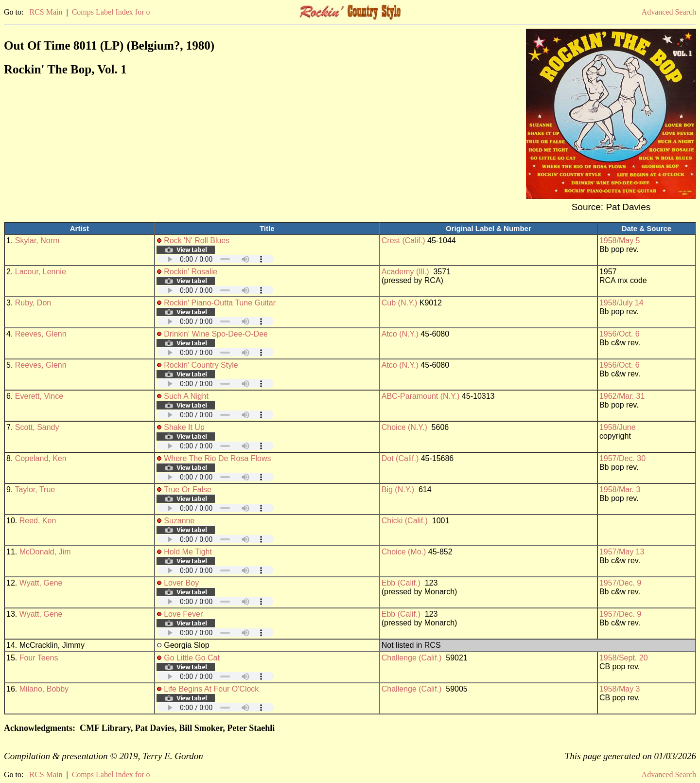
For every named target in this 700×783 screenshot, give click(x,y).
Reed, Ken (38, 521)
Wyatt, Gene (41, 583)
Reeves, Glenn (41, 334)
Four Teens (39, 658)
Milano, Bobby (44, 689)
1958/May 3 (620, 689)
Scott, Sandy (37, 427)
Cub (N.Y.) (400, 303)
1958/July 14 (621, 303)
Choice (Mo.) (404, 552)
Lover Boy (181, 583)
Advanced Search (669, 12)
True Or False (188, 489)
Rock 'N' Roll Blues (197, 240)
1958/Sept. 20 (624, 658)
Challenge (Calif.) (412, 658)
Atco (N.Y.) (400, 334)
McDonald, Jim (45, 552)
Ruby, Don (33, 303)
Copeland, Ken (41, 458)
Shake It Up (184, 427)
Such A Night (186, 396)
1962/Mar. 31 (622, 396)
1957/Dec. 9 (620, 583)
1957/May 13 (622, 552)
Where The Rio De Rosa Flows (217, 458)
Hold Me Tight (188, 552)
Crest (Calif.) (403, 240)
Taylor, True (35, 489)
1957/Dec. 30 (622, 458)
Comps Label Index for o (111, 12)
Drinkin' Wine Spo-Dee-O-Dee (216, 334)
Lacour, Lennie (41, 272)
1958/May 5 (620, 240)
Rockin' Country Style (201, 365)
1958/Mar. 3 (620, 489)
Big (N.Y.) (398, 489)
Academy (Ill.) (405, 272)
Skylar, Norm (37, 240)
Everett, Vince (39, 396)
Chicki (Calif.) (405, 521)
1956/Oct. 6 (620, 334)
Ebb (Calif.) (401, 583)
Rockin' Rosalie (191, 272)
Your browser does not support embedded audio (215, 259)
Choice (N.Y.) (404, 427)
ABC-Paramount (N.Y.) (421, 396)
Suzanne (179, 521)
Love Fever (183, 614)
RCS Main (46, 12)
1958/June (618, 427)
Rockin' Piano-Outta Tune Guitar (220, 303)
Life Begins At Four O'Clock (211, 689)
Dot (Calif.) (400, 458)
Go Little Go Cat (192, 658)
